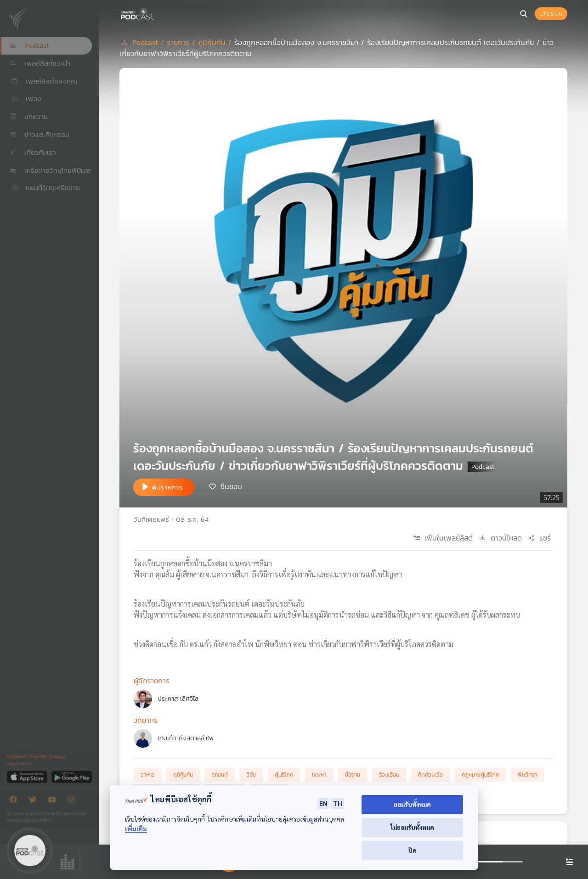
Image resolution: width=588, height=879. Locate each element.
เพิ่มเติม (136, 829)
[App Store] (28, 776)
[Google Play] (71, 776)
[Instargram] (73, 801)
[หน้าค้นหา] (524, 14)
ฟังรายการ (167, 487)
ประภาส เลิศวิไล (178, 699)
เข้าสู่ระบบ (551, 14)
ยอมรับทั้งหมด (412, 804)
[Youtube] (54, 801)
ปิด (413, 850)
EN (323, 803)
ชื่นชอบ (231, 486)
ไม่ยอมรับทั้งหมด (412, 827)
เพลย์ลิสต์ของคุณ (44, 81)
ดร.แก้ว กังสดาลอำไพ (186, 738)
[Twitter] (35, 801)
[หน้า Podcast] (156, 13)
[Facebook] (16, 801)
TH (338, 803)
